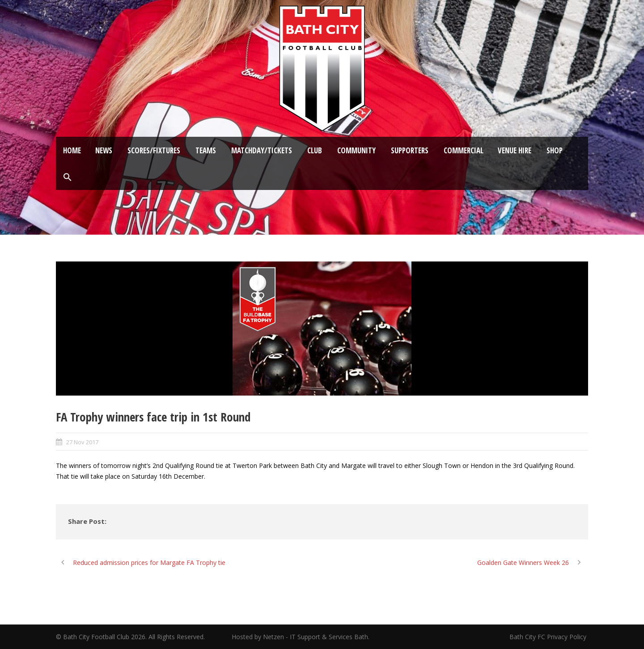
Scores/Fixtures (154, 150)
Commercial (464, 150)
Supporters (410, 150)
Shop (555, 150)
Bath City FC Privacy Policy (549, 637)
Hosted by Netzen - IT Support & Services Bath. (301, 637)
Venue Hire (515, 150)
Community (356, 150)
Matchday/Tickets (262, 150)
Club (315, 150)
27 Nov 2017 (82, 442)
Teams (206, 150)
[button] (68, 177)
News (104, 150)
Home (72, 150)
